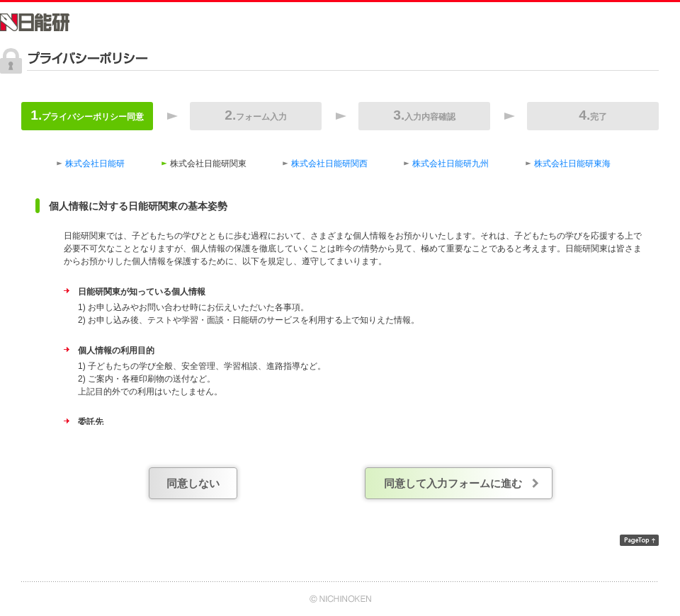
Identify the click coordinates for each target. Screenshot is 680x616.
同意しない (193, 483)
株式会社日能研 (95, 164)
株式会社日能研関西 (329, 164)
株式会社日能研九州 (450, 164)
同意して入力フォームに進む (453, 483)
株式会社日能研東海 (572, 164)
